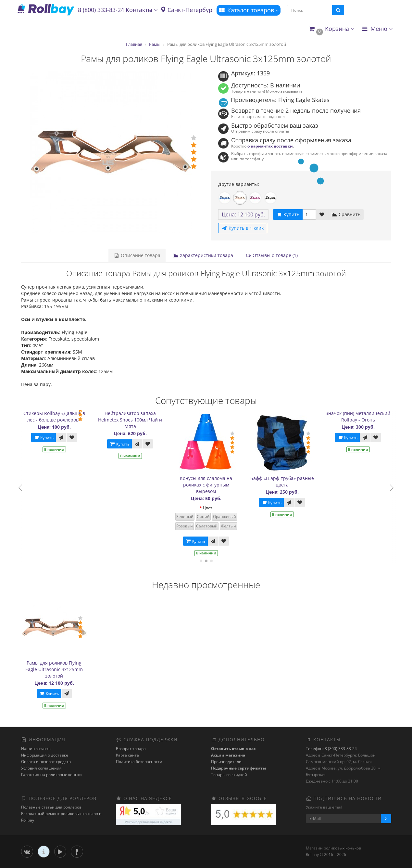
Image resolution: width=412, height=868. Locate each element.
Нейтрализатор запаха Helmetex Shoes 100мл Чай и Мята (132, 420)
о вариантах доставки (270, 146)
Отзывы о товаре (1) (272, 255)
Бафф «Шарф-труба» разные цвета (284, 481)
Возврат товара (131, 749)
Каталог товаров (249, 10)
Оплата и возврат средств (46, 762)
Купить (46, 438)
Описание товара (137, 255)
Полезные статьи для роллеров (51, 807)
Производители (226, 762)
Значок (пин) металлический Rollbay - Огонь (360, 416)
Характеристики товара (203, 255)
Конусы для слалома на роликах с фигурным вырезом (208, 485)
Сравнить (346, 214)
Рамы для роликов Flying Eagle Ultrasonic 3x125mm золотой (54, 669)
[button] (331, 29)
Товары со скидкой (229, 775)
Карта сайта (127, 755)
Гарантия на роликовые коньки (51, 775)
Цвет (210, 508)
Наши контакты (36, 749)
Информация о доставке (45, 755)
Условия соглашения (41, 768)
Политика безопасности (139, 762)
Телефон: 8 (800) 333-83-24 (331, 749)
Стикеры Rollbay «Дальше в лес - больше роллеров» (56, 416)
